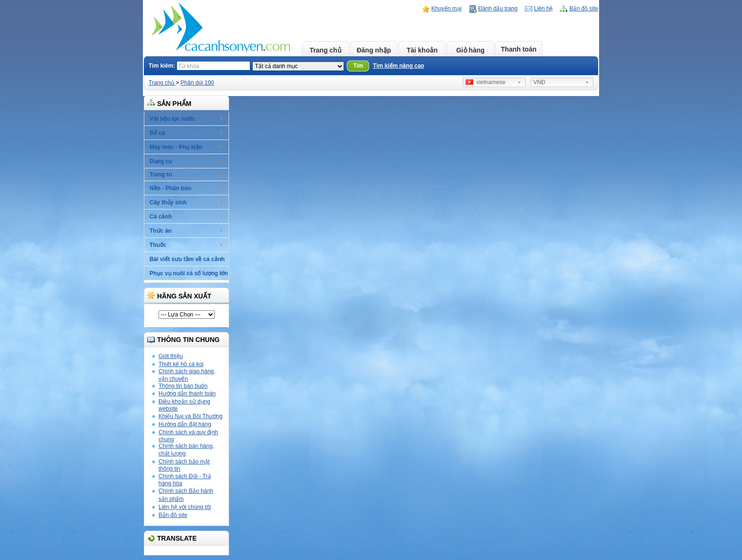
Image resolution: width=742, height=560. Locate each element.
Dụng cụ (161, 161)
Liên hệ (544, 9)
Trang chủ (325, 50)
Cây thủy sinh (168, 202)
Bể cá (157, 133)
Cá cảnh (161, 217)
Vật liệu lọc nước (172, 119)
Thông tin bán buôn (183, 386)
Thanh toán (518, 49)
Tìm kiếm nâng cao (398, 66)
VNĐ (539, 82)
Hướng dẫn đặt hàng (185, 424)
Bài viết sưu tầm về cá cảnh (187, 259)
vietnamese (486, 82)
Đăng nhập (374, 50)
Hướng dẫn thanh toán (187, 394)
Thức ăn (161, 231)
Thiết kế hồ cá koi (181, 364)
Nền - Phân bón (170, 188)
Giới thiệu (171, 356)
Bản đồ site (584, 9)
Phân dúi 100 (198, 83)
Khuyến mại (447, 9)
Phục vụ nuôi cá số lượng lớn (189, 273)
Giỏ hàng (470, 50)
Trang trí (161, 175)
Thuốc (158, 245)
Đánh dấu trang (498, 9)
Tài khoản (422, 50)
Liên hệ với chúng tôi (185, 507)
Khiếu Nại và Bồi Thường (190, 416)
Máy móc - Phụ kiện (176, 147)
